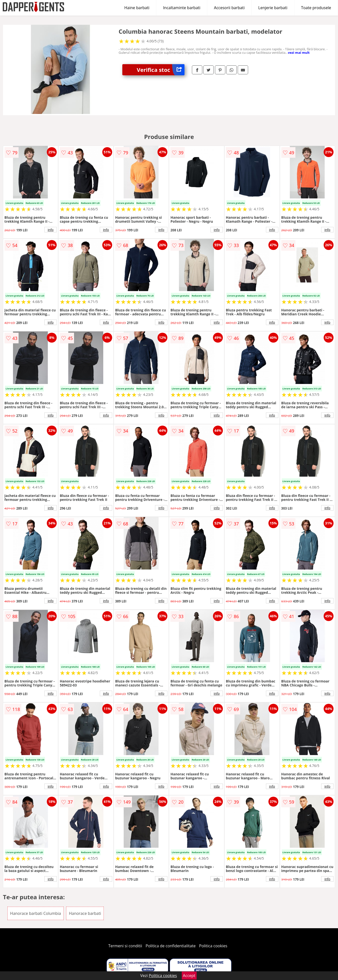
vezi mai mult (299, 53)
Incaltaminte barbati (182, 8)
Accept (189, 976)
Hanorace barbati (85, 913)
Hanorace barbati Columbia (36, 913)
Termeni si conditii (125, 946)
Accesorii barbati (229, 8)
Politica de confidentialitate (171, 946)
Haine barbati (137, 8)
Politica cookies (213, 946)
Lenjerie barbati (273, 8)
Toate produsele (316, 8)
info (51, 230)
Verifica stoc (161, 70)
